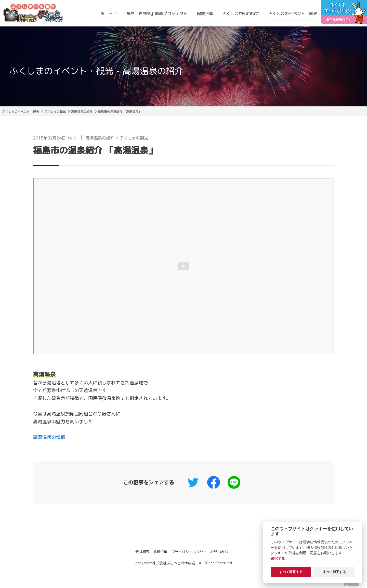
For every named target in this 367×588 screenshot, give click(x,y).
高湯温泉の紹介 (82, 112)
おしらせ (109, 13)
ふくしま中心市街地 (241, 13)
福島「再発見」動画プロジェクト (157, 13)
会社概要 (142, 552)
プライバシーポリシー (189, 552)
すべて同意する (291, 572)
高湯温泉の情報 (49, 437)
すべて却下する (334, 572)
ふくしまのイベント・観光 (293, 13)
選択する (278, 559)
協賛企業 (205, 13)
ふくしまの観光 (55, 112)
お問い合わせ (221, 552)
